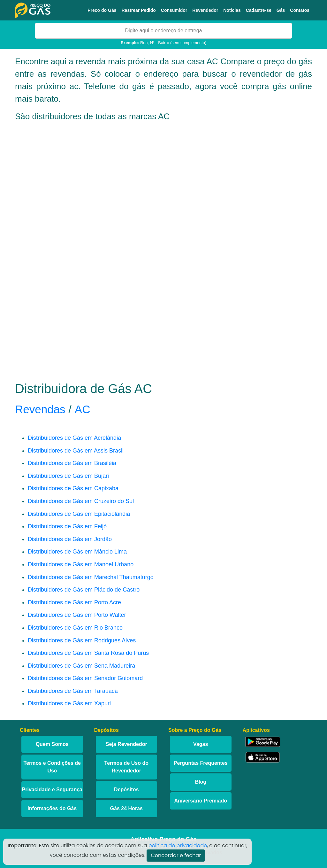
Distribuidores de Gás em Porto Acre (74, 602)
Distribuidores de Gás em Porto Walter (77, 615)
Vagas (201, 744)
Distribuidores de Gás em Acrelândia (74, 438)
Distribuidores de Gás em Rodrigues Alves (82, 640)
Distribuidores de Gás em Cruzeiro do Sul (81, 501)
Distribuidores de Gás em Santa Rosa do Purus (88, 653)
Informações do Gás (52, 808)
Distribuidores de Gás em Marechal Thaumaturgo (91, 577)
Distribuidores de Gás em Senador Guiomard (85, 678)
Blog (201, 782)
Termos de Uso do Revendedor (126, 767)
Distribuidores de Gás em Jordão (70, 539)
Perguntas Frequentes (201, 763)
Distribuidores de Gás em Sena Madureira (81, 666)
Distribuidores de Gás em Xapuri (69, 703)
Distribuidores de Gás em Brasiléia (72, 463)
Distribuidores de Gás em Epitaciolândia (79, 514)
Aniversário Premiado (201, 801)
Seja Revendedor (126, 744)
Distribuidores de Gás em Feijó (67, 526)
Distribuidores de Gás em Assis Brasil (76, 451)
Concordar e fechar (176, 855)
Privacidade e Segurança (52, 790)
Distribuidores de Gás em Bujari (68, 476)
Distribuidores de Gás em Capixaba (73, 488)
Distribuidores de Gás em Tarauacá (73, 691)
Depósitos (126, 790)
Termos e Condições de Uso (52, 767)
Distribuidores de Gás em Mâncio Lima (77, 552)
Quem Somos (52, 744)
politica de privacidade (178, 845)
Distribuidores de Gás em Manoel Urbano (81, 564)
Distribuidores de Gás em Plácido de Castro (84, 590)
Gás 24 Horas (126, 808)
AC (83, 409)
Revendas (40, 409)
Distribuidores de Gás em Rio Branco (75, 628)
